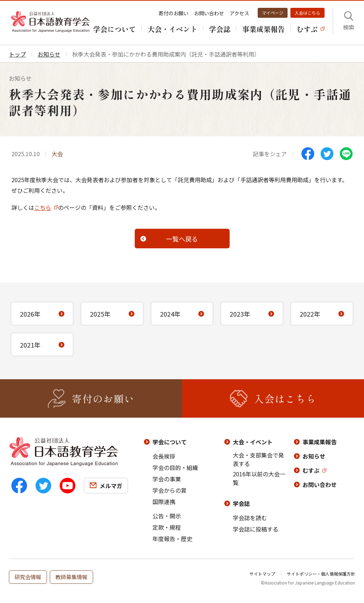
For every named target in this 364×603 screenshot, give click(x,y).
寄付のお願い (173, 13)
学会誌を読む (250, 518)
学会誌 (241, 503)
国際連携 (164, 502)
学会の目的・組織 (175, 467)
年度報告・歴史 (172, 539)
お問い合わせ (209, 13)
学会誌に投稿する (256, 529)
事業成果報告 (320, 442)
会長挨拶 (164, 456)
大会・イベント (253, 442)
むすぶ (311, 470)
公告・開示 (167, 516)
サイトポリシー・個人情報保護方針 (321, 574)
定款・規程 (167, 527)
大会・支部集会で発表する (258, 459)
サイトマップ (262, 574)
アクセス (239, 13)
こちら (43, 207)
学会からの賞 (170, 490)
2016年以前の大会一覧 (259, 478)
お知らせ (314, 456)
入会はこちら (307, 13)
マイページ (273, 13)
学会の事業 (167, 479)
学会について (170, 442)
